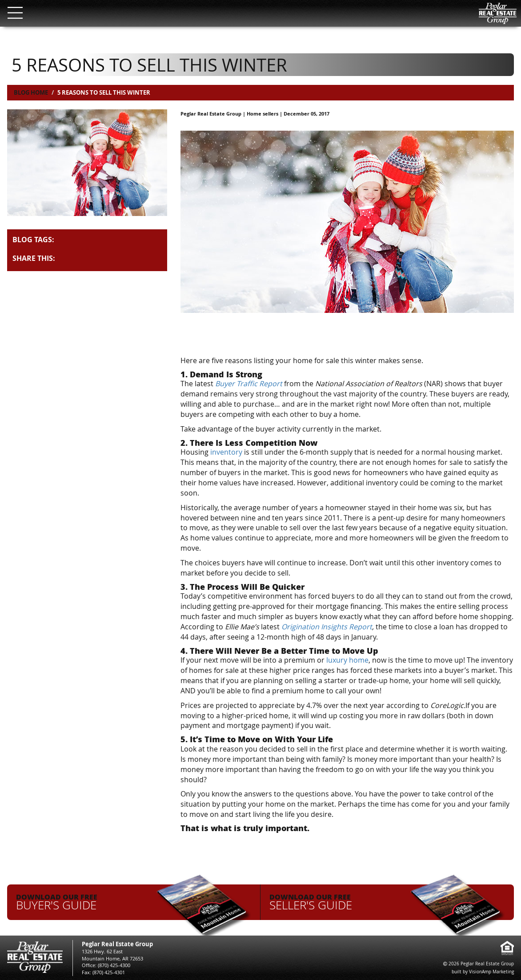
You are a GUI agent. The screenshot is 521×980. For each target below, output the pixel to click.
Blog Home (31, 92)
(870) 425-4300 (114, 965)
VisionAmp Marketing (491, 972)
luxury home (347, 660)
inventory (226, 452)
